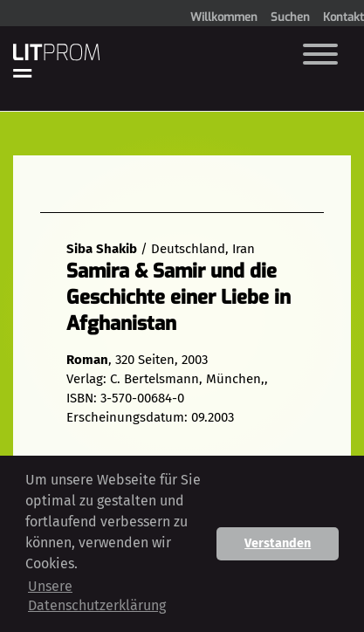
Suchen (290, 17)
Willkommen (224, 17)
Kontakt (343, 17)
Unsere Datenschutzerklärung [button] (97, 596)
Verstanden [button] (278, 543)
